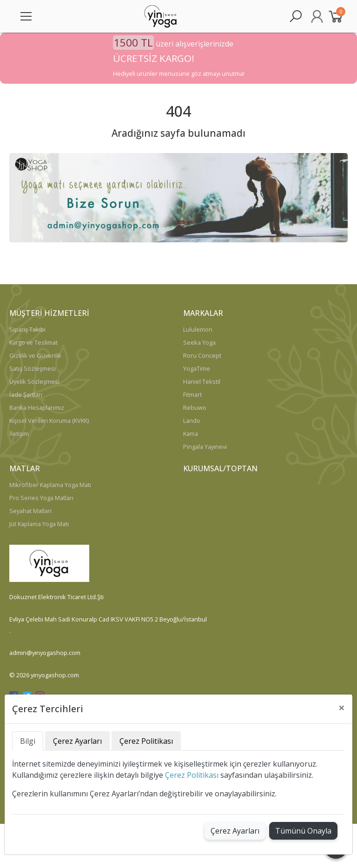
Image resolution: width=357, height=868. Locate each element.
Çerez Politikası (192, 775)
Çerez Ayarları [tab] (77, 741)
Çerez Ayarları (235, 831)
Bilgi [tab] (28, 741)
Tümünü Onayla (303, 831)
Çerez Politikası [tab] (146, 741)
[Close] (342, 708)
